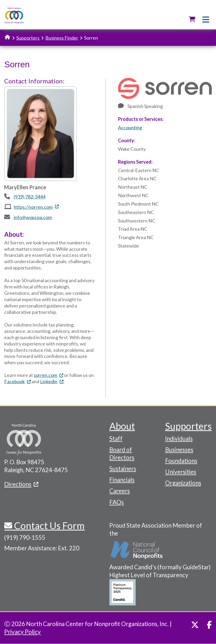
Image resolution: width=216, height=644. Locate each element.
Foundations (181, 461)
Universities (181, 472)
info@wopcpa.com (33, 217)
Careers (120, 491)
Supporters (28, 38)
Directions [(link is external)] (21, 484)
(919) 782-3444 (30, 197)
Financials (122, 480)
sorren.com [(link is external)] (48, 375)
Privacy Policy (23, 632)
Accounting (130, 127)
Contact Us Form (48, 525)
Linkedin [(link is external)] (52, 381)
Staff (116, 439)
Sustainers (123, 469)
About (122, 426)
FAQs (117, 502)
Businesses (179, 450)
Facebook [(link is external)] (18, 381)
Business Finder (62, 38)
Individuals (179, 439)
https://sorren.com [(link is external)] (36, 207)
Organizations (183, 483)
